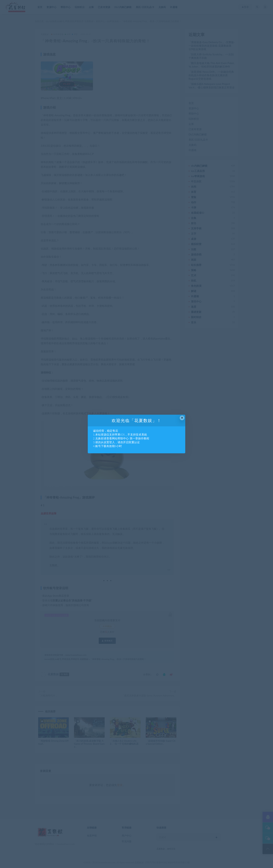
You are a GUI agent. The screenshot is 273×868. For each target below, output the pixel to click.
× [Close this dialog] (182, 418)
